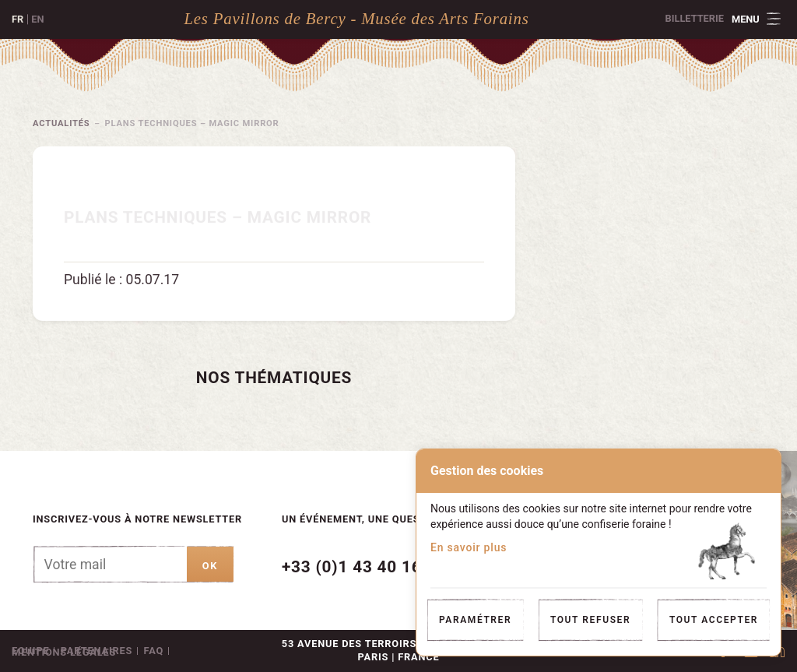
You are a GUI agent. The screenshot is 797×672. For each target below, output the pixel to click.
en (37, 19)
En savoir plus (469, 547)
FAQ (154, 651)
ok (210, 566)
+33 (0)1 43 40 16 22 (364, 567)
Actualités (61, 123)
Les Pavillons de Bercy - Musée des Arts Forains (356, 18)
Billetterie (695, 18)
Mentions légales (64, 652)
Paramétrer (475, 620)
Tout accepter (714, 620)
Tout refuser (590, 620)
